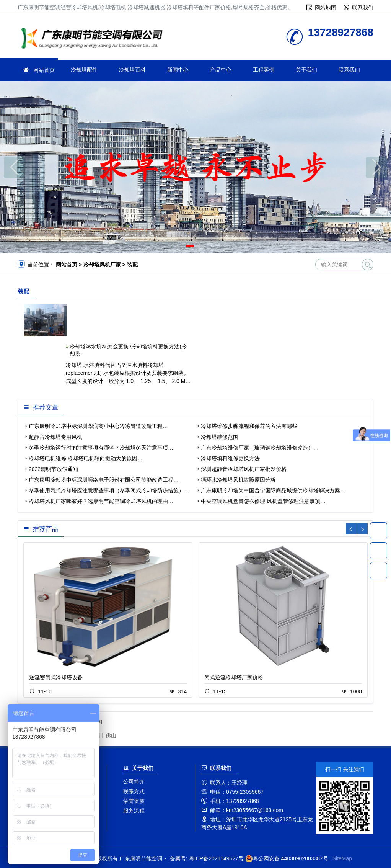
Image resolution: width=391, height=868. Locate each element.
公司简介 (134, 781)
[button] (190, 246)
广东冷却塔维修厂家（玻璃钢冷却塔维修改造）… (260, 448)
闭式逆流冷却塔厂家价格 (234, 677)
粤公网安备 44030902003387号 (287, 858)
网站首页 (44, 70)
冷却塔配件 (84, 70)
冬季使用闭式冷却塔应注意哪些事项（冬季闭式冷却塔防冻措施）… (109, 490)
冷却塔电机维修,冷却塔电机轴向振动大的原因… (86, 458)
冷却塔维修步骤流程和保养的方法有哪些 (249, 426)
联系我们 (363, 8)
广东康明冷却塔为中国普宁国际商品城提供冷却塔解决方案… (273, 490)
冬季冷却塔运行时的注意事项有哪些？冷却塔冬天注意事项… (101, 448)
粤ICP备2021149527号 (216, 858)
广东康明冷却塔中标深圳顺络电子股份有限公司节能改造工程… (104, 480)
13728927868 (379, 531)
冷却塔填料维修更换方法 (230, 458)
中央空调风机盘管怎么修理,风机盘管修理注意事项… (263, 501)
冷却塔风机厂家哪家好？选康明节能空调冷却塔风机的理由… (101, 501)
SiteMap (342, 858)
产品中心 (221, 70)
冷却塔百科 (132, 70)
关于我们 (306, 70)
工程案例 (264, 70)
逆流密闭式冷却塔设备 (56, 677)
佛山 (111, 736)
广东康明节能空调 (94, 39)
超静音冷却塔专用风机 (55, 437)
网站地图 (326, 8)
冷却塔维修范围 (220, 437)
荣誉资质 (134, 801)
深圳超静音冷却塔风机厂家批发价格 (244, 469)
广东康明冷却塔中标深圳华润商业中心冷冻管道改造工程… (98, 426)
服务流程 (134, 811)
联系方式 (134, 791)
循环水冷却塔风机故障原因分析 (238, 480)
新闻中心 (178, 70)
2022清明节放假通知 (53, 469)
